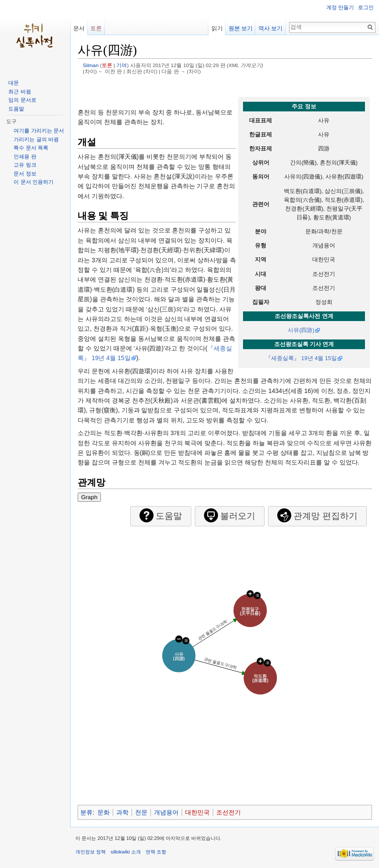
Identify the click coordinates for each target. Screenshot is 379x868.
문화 (104, 812)
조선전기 (229, 812)
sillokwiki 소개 (126, 852)
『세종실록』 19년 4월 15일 (301, 358)
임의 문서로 (22, 100)
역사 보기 (271, 28)
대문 (14, 83)
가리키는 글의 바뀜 (36, 139)
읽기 (217, 28)
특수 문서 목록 (31, 148)
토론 (107, 65)
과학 (122, 812)
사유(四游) (301, 330)
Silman (91, 65)
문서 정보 (25, 174)
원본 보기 (241, 28)
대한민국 (197, 812)
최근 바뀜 (20, 92)
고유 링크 (25, 165)
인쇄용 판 (25, 157)
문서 (79, 28)
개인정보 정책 (91, 852)
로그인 (366, 7)
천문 (141, 812)
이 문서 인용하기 (34, 182)
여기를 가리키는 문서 (39, 131)
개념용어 (166, 812)
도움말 (16, 109)
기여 (122, 65)
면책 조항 (156, 852)
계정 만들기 (340, 7)
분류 (86, 812)
